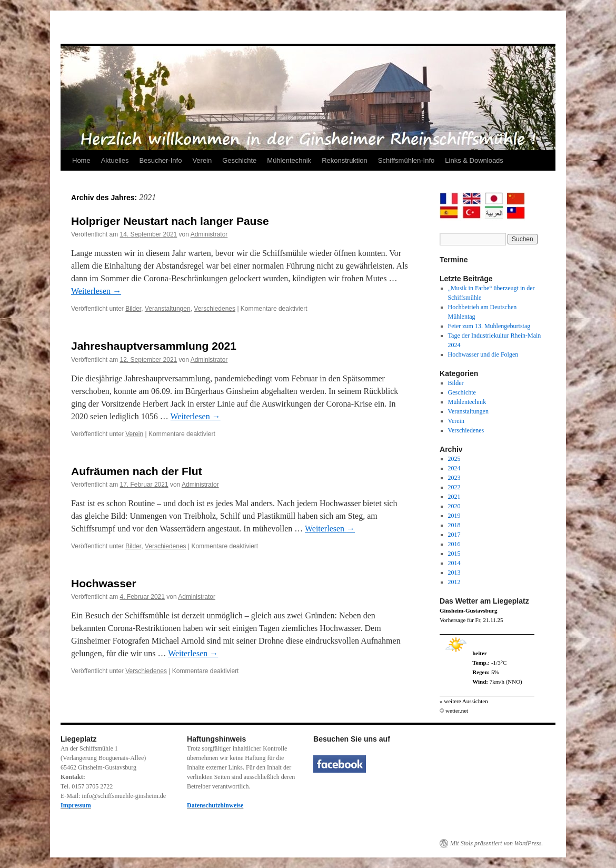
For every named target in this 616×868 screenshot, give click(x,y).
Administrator (209, 234)
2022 (454, 487)
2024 (454, 468)
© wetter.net (454, 711)
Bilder (133, 309)
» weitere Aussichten (464, 701)
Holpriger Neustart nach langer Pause (170, 221)
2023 (454, 478)
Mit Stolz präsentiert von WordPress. (496, 843)
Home (81, 160)
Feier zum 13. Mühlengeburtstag (489, 326)
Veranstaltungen (168, 309)
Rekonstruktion (345, 160)
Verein (202, 160)
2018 (454, 525)
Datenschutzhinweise (215, 805)
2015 (454, 554)
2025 (454, 459)
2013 (454, 573)
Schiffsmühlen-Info (406, 160)
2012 (454, 582)
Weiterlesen (96, 291)
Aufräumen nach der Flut (137, 471)
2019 (454, 516)
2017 (454, 535)
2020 (454, 506)
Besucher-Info (160, 160)
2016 (454, 544)
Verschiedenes (215, 309)
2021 (454, 497)
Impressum (76, 805)
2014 (454, 563)
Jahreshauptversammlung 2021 (154, 346)
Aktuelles (115, 160)
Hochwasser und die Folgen (483, 354)
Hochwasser (104, 583)
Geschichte (239, 160)
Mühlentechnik (289, 160)
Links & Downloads (474, 160)
